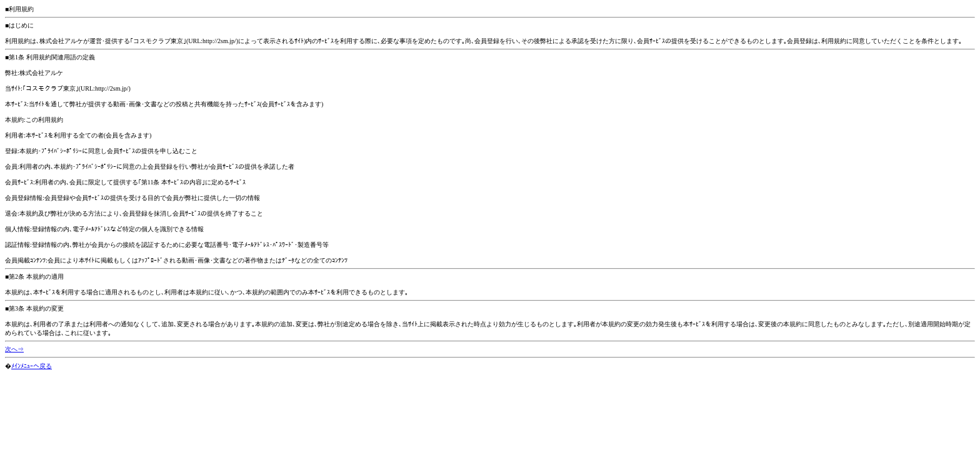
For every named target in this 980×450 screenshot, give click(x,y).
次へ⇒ (14, 349)
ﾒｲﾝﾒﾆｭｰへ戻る (32, 366)
